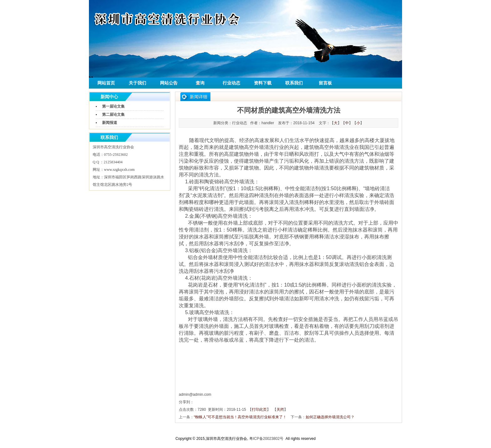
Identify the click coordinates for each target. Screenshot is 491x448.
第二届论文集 (113, 115)
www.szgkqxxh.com (119, 170)
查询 (200, 83)
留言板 (325, 83)
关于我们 (137, 83)
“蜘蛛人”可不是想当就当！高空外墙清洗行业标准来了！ (240, 417)
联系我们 (294, 83)
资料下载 (263, 83)
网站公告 (169, 83)
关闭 (280, 410)
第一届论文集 (113, 106)
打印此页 (259, 410)
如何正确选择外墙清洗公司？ (330, 417)
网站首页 (106, 83)
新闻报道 (110, 123)
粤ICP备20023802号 (266, 439)
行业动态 (231, 83)
